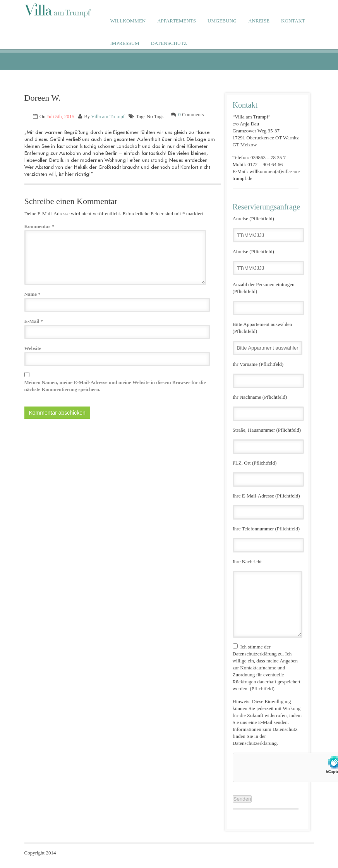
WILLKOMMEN (128, 21)
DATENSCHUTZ (169, 43)
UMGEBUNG (222, 21)
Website (33, 348)
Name (33, 294)
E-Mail (34, 321)
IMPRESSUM (125, 43)
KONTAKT (293, 21)
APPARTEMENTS (177, 21)
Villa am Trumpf (108, 116)
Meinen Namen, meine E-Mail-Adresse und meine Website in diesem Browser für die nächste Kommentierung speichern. (115, 386)
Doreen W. (43, 98)
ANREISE (259, 21)
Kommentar (39, 226)
